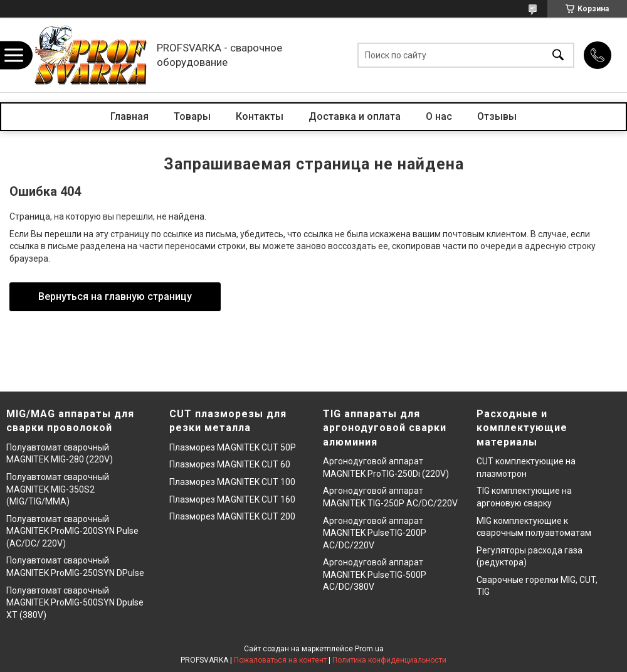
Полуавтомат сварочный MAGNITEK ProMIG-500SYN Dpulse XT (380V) (75, 603)
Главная (129, 116)
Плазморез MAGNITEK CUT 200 (232, 516)
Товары (192, 116)
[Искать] (558, 55)
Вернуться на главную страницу (115, 296)
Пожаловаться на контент (280, 660)
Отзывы (497, 116)
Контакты (260, 116)
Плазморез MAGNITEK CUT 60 (230, 464)
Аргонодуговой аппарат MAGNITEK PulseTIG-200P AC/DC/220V (375, 533)
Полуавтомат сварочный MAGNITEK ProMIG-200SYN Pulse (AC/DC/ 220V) (72, 531)
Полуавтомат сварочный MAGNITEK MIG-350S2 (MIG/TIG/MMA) (58, 489)
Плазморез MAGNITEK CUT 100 (232, 482)
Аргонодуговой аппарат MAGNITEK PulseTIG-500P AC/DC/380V (375, 574)
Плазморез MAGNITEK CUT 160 (232, 499)
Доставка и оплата (355, 116)
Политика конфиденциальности (389, 660)
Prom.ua (369, 649)
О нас (439, 116)
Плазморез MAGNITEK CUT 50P (233, 447)
